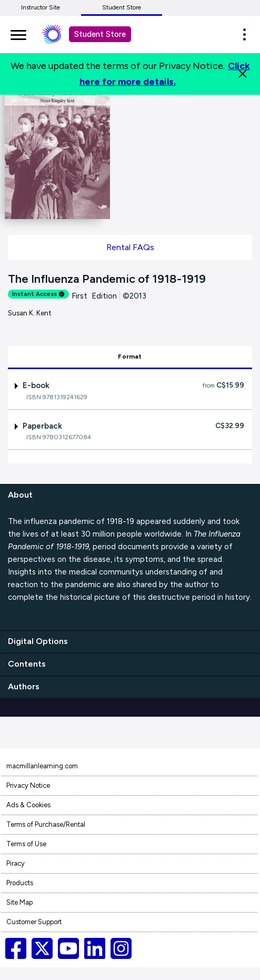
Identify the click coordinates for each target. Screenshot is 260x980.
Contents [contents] (27, 664)
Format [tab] (130, 357)
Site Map (19, 902)
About (20, 495)
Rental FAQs (130, 247)
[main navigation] (18, 33)
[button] (247, 34)
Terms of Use (26, 844)
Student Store (122, 7)
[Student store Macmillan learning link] (59, 34)
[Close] (243, 74)
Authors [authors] (24, 686)
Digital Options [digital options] (38, 641)
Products (20, 883)
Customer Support (34, 922)
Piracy (16, 863)
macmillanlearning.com (42, 766)
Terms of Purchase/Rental (46, 824)
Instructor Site (41, 7)
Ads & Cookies (28, 805)
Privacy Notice (28, 785)
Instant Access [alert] (38, 294)
